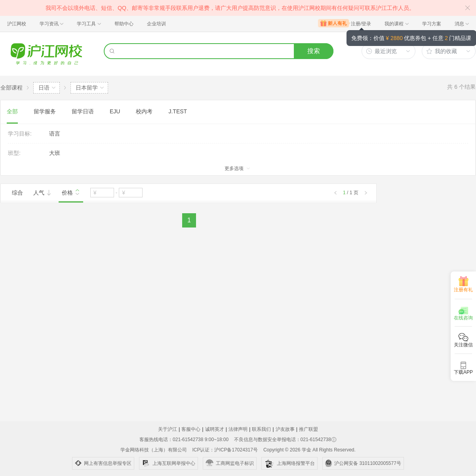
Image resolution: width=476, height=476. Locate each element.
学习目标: (20, 134)
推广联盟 (308, 429)
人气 (42, 193)
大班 (55, 153)
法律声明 (238, 429)
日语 (44, 88)
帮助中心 (124, 24)
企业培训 (156, 24)
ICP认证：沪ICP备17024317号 (225, 450)
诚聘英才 (215, 429)
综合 (17, 193)
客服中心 (191, 429)
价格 (71, 192)
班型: (14, 153)
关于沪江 (168, 429)
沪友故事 (285, 429)
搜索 (314, 51)
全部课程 (11, 88)
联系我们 (261, 429)
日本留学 (87, 88)
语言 (55, 134)
